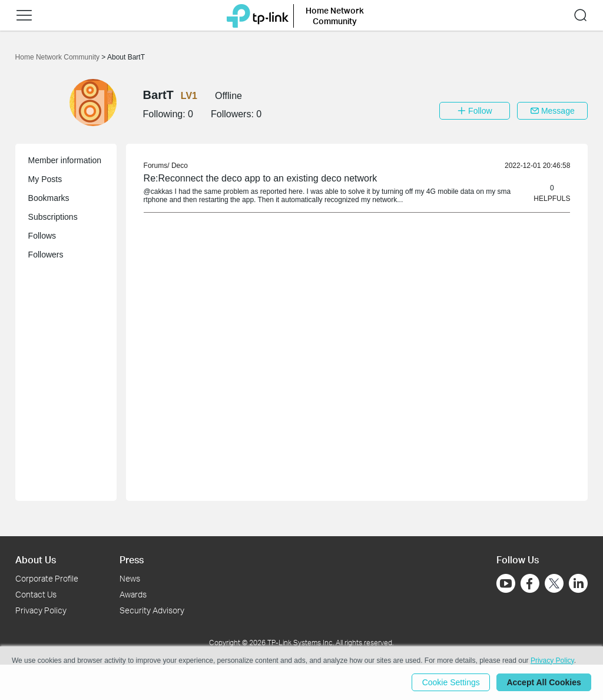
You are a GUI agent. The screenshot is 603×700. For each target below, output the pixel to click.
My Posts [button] (45, 179)
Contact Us (36, 594)
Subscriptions (53, 217)
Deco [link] (180, 166)
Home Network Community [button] (335, 16)
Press (132, 559)
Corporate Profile (47, 578)
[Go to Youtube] (506, 583)
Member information (65, 160)
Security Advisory (152, 610)
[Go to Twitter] (554, 585)
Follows (42, 236)
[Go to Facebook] (530, 583)
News (130, 578)
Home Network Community (59, 57)
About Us (36, 559)
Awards (133, 594)
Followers (46, 255)
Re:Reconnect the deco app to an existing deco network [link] (261, 178)
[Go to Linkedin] (578, 583)
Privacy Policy (41, 610)
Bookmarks (49, 198)
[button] (24, 15)
